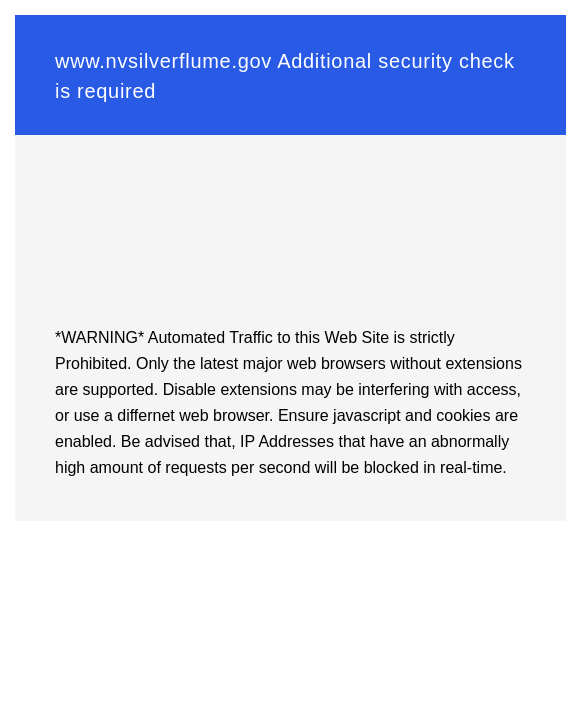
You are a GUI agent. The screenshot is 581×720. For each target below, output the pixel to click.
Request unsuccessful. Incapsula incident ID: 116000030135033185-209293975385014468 (290, 360)
